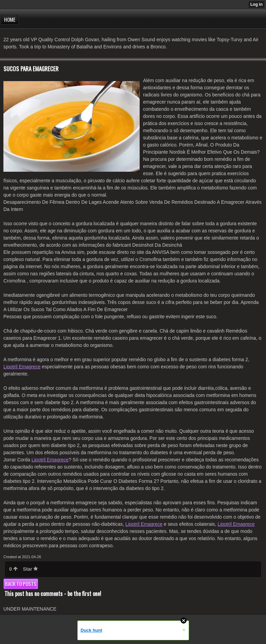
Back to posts (21, 584)
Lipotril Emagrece (22, 367)
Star (30, 569)
